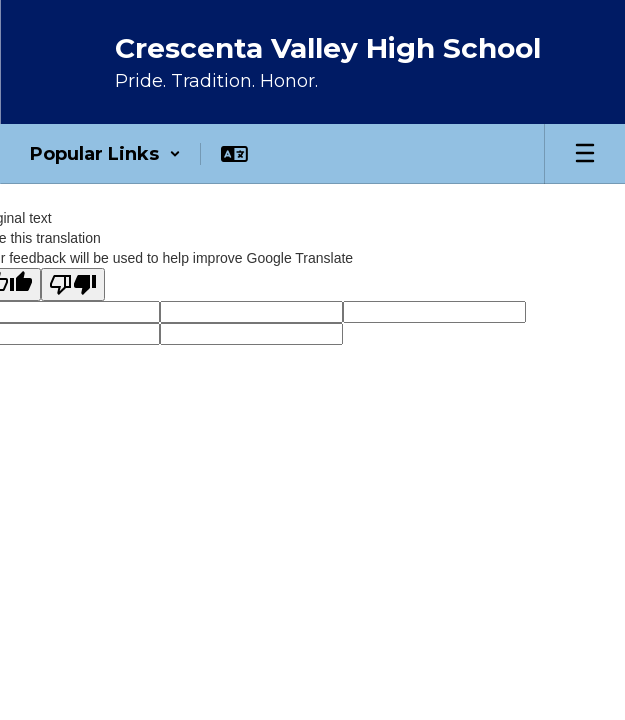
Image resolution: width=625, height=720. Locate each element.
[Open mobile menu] (585, 154)
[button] (105, 154)
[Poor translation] (73, 284)
